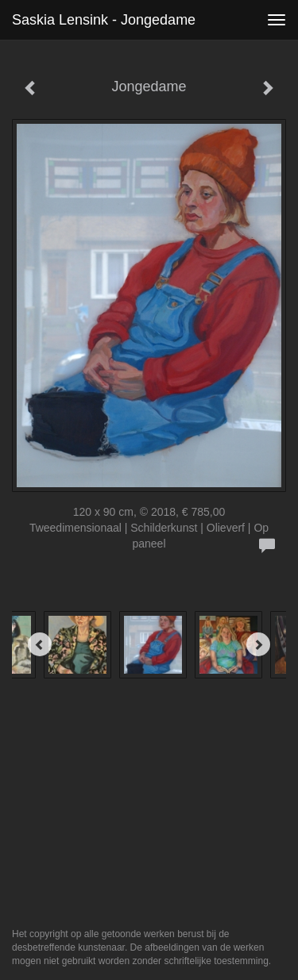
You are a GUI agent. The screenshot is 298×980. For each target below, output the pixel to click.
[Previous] (40, 644)
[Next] (258, 644)
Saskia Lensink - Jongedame (104, 20)
